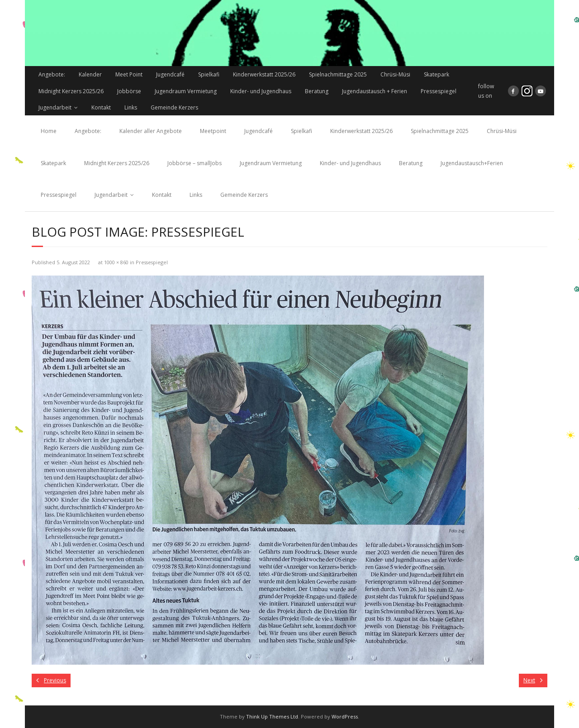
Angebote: (52, 74)
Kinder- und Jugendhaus (261, 91)
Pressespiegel (439, 91)
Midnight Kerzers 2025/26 (71, 91)
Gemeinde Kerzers (174, 107)
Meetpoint (213, 131)
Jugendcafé (170, 74)
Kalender (90, 74)
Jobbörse (129, 91)
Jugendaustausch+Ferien (472, 163)
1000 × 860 (116, 262)
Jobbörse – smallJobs (195, 163)
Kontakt (101, 107)
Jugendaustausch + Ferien (375, 91)
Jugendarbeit (55, 107)
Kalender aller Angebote (151, 131)
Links (131, 107)
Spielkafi (209, 74)
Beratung (317, 91)
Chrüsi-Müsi (395, 74)
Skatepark (437, 74)
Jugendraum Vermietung (186, 91)
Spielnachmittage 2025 (338, 74)
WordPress (345, 716)
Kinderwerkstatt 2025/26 (264, 74)
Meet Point (129, 74)
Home (49, 131)
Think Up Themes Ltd (272, 716)
